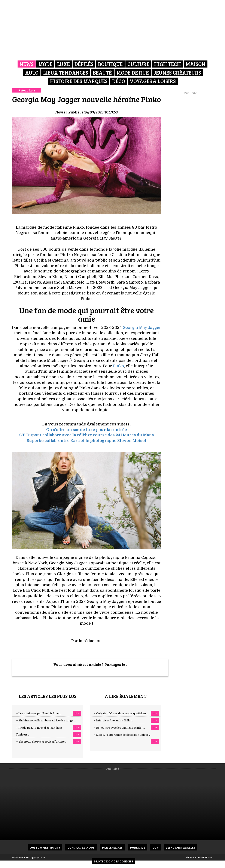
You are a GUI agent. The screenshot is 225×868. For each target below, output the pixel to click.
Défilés (84, 64)
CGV (156, 847)
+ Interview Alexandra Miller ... (114, 721)
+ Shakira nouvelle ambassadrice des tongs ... (46, 721)
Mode (45, 64)
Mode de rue (133, 73)
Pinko (118, 366)
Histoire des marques (79, 81)
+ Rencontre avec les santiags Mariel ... (119, 728)
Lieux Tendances (66, 73)
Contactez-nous (81, 847)
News (27, 64)
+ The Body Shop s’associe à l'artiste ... (42, 742)
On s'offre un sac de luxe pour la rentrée (87, 430)
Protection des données (113, 861)
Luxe (63, 64)
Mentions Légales (181, 847)
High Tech (168, 64)
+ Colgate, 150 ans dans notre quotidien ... (121, 714)
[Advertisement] (196, 159)
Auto (32, 73)
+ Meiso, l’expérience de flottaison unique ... (123, 735)
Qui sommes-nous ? (45, 847)
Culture (138, 64)
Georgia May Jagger (142, 328)
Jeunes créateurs (177, 73)
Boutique (110, 64)
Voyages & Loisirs (153, 81)
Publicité (138, 847)
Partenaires (112, 847)
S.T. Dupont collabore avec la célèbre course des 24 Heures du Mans (87, 435)
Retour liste (27, 90)
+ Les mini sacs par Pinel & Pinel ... (39, 714)
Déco (119, 81)
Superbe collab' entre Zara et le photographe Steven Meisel (86, 441)
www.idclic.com (205, 857)
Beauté (102, 73)
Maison (196, 64)
